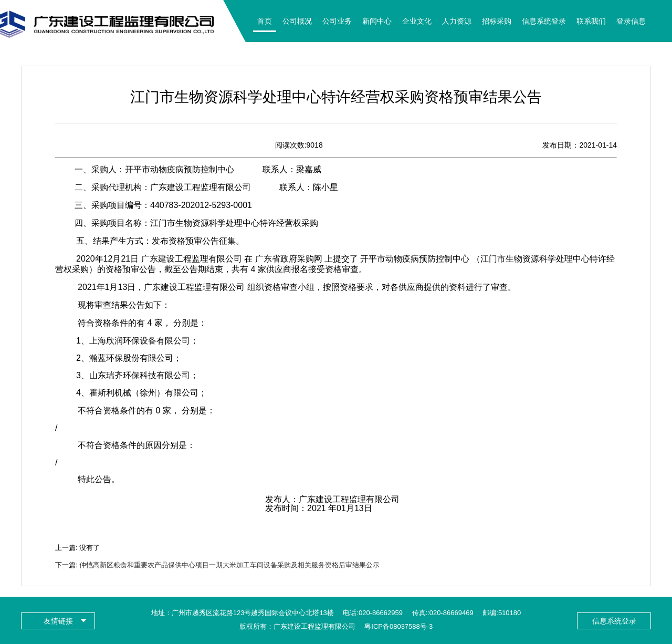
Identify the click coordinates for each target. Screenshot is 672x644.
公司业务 (337, 21)
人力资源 (457, 21)
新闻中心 (377, 21)
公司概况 (297, 21)
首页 (265, 21)
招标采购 (497, 21)
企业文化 (417, 21)
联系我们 (591, 21)
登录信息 (631, 21)
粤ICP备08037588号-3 (398, 626)
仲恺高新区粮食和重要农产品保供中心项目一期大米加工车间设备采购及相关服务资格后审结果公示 (229, 565)
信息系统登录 (544, 21)
